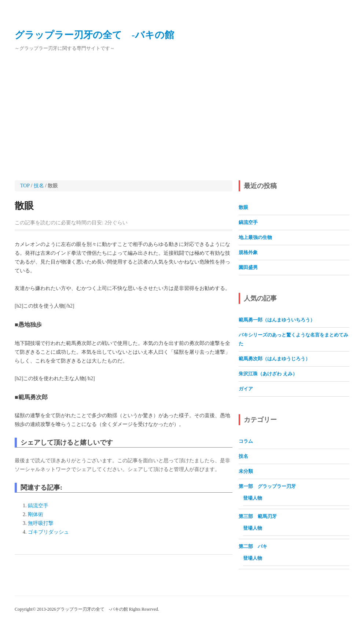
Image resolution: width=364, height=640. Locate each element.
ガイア (246, 389)
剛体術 (36, 514)
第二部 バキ (255, 546)
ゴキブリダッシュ (48, 532)
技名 (39, 186)
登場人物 (253, 498)
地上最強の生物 (255, 237)
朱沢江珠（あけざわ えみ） (268, 374)
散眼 (24, 206)
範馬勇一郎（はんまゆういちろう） (277, 320)
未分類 (246, 471)
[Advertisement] (182, 117)
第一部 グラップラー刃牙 (267, 486)
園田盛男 (248, 267)
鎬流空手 (38, 506)
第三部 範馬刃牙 (258, 516)
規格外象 (248, 252)
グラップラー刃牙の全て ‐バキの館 (94, 35)
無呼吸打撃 (41, 523)
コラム (246, 441)
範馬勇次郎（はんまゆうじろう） (274, 359)
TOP (25, 186)
